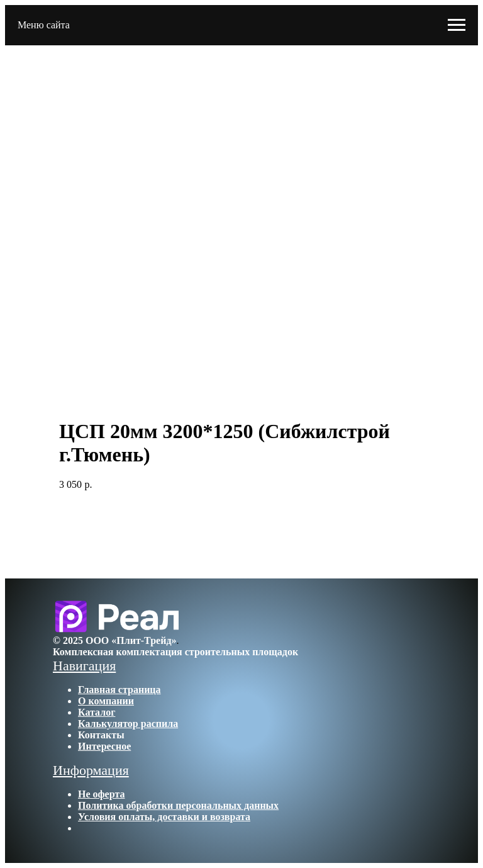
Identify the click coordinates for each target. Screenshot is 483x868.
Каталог (97, 712)
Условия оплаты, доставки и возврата (164, 817)
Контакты (101, 735)
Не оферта (101, 794)
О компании (106, 701)
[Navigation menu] (457, 25)
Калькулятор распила (128, 724)
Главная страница (119, 690)
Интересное (104, 746)
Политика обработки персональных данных (178, 805)
